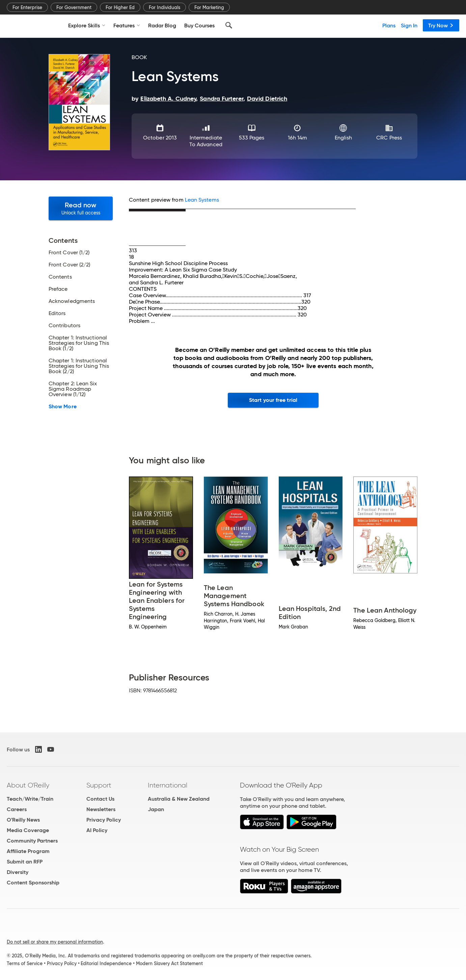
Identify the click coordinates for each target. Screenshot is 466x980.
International (168, 785)
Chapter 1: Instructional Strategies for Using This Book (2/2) (79, 366)
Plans (389, 25)
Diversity (18, 872)
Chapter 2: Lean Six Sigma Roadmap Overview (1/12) (73, 389)
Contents (60, 277)
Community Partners (32, 841)
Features (127, 25)
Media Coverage (28, 830)
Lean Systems (202, 200)
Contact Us (100, 799)
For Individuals (165, 7)
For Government (74, 7)
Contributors (64, 326)
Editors (57, 313)
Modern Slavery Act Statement (169, 963)
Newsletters (101, 809)
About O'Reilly (28, 785)
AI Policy (97, 830)
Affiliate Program (28, 851)
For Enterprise (27, 7)
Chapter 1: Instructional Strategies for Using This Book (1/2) (79, 343)
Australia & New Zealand (179, 799)
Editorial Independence (106, 963)
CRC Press (389, 138)
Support (99, 785)
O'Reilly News (23, 820)
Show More (63, 407)
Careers (17, 809)
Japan (156, 809)
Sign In (409, 25)
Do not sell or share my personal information (55, 942)
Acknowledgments (72, 301)
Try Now (441, 25)
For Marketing (209, 7)
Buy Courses (199, 25)
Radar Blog (162, 25)
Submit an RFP (25, 862)
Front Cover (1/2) (69, 253)
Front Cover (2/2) (69, 265)
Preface (58, 289)
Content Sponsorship (33, 883)
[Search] (229, 25)
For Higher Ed (120, 7)
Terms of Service (25, 963)
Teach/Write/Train (30, 799)
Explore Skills (87, 25)
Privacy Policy (104, 820)
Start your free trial (273, 400)
